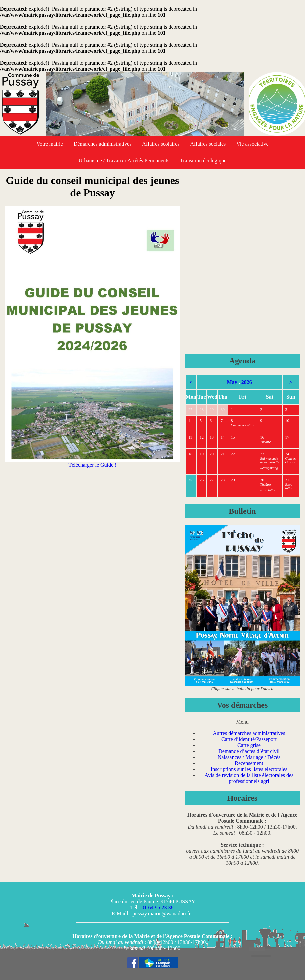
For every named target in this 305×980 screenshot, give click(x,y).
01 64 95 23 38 (157, 907)
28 (202, 410)
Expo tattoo (268, 490)
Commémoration (243, 425)
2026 (247, 382)
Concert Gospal (291, 460)
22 (233, 454)
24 (287, 454)
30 (223, 410)
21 (223, 454)
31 (287, 480)
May (232, 382)
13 (212, 437)
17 (287, 437)
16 (262, 437)
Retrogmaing (269, 468)
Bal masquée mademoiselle (269, 460)
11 (190, 437)
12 (202, 437)
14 (223, 437)
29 (212, 410)
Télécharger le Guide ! (92, 462)
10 (287, 421)
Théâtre (265, 442)
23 (262, 454)
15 (233, 437)
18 (190, 454)
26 (202, 480)
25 (190, 480)
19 (202, 454)
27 (190, 410)
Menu (242, 722)
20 (212, 454)
